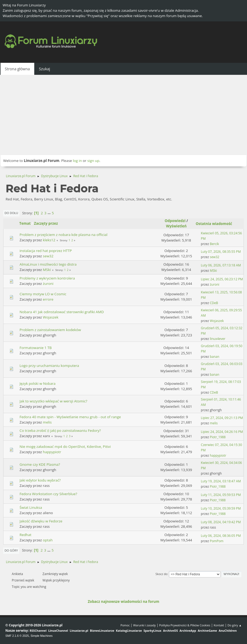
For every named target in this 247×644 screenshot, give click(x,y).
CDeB (214, 303)
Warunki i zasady (145, 625)
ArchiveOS (170, 631)
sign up (93, 161)
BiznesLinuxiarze (102, 631)
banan (214, 357)
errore (48, 299)
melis (47, 422)
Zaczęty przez (46, 223)
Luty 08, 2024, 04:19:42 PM (221, 522)
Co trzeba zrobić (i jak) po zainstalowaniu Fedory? (60, 430)
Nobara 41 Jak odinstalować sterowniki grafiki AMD (62, 312)
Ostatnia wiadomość (216, 224)
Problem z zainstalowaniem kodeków (50, 330)
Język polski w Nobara (37, 383)
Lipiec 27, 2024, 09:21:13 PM (222, 418)
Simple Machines (41, 636)
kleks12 (49, 240)
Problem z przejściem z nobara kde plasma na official (63, 235)
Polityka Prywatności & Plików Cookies (185, 625)
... (50, 213)
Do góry (11, 550)
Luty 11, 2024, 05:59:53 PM (221, 495)
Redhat (25, 535)
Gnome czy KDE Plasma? (40, 464)
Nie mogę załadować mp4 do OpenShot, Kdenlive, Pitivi (65, 447)
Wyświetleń (176, 226)
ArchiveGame (207, 631)
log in (77, 161)
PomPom (217, 541)
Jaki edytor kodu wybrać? (40, 480)
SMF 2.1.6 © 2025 (17, 636)
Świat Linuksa (31, 507)
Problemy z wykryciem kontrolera (47, 278)
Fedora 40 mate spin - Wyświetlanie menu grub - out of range (70, 417)
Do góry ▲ (235, 625)
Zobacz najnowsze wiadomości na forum (123, 602)
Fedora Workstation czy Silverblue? (48, 494)
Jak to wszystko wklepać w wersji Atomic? (53, 401)
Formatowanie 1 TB (36, 348)
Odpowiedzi (175, 221)
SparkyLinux (152, 631)
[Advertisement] (123, 115)
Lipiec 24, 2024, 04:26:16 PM (222, 432)
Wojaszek (51, 317)
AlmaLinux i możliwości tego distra (48, 264)
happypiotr (52, 452)
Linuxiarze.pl (79, 631)
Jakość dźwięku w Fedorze (41, 521)
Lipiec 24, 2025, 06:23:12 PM (222, 279)
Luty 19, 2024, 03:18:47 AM (221, 481)
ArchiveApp (188, 631)
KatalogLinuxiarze (129, 631)
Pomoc (125, 625)
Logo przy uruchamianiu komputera (49, 366)
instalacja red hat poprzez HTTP (46, 251)
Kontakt (219, 625)
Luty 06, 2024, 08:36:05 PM (221, 536)
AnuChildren (228, 631)
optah (48, 540)
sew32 (48, 256)
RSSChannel (38, 631)
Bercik (214, 244)
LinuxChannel (58, 631)
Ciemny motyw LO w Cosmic (43, 294)
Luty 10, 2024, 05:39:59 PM (221, 508)
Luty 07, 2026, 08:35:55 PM (221, 252)
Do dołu (11, 213)
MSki (47, 270)
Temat (25, 223)
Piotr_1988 (218, 437)
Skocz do (161, 574)
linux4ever (218, 339)
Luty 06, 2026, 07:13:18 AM (221, 265)
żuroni (48, 284)
